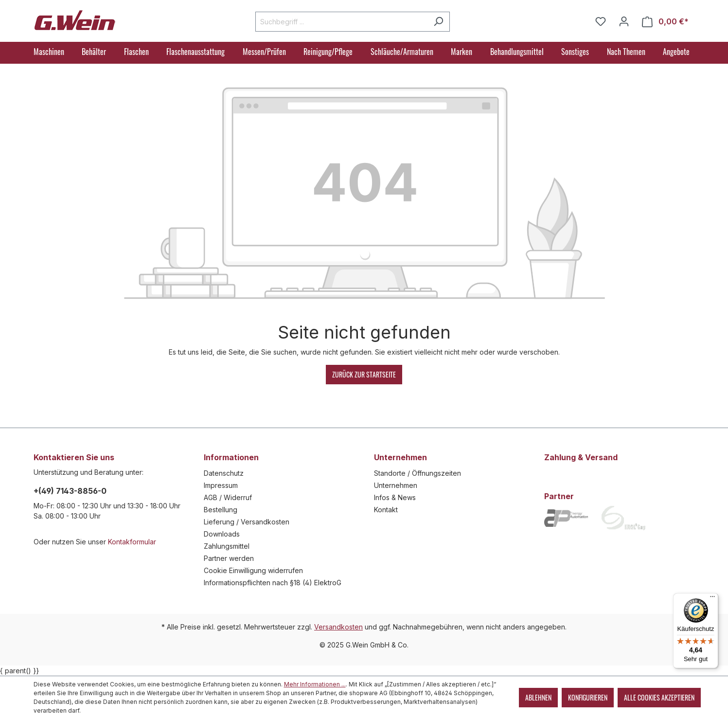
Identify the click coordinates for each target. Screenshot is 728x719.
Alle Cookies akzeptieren (659, 697)
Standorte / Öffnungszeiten (417, 473)
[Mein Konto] (624, 21)
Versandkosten (338, 627)
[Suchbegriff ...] (341, 22)
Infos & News (395, 497)
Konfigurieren (588, 697)
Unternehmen (396, 485)
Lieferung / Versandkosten (247, 522)
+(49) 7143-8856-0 (70, 491)
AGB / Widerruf (228, 497)
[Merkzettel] (601, 21)
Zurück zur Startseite (364, 374)
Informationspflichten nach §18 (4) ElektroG (273, 583)
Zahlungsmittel (227, 546)
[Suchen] (438, 22)
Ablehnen (538, 697)
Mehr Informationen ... (315, 684)
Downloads (222, 534)
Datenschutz (224, 473)
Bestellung (221, 510)
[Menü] (712, 599)
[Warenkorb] (665, 22)
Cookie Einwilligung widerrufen (253, 570)
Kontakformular (132, 542)
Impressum (221, 485)
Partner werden (229, 558)
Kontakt (386, 510)
